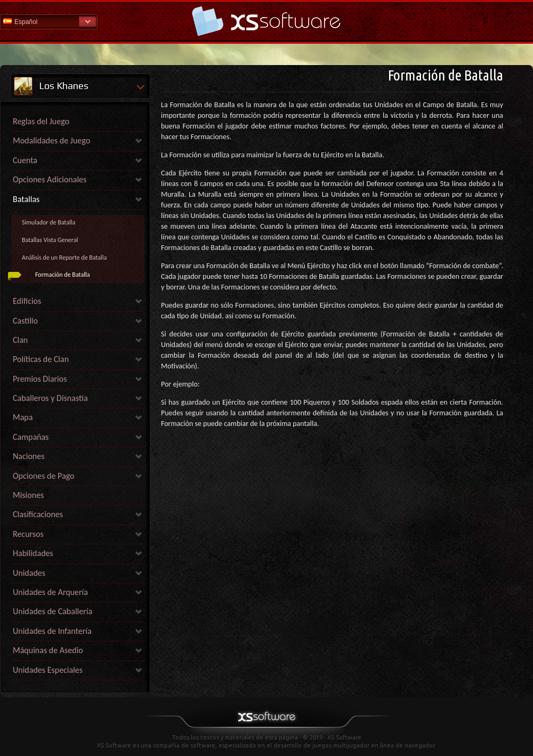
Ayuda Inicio (266, 21)
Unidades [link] (29, 573)
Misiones (28, 495)
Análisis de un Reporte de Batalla (64, 258)
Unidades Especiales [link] (48, 670)
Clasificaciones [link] (38, 514)
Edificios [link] (27, 301)
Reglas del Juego (41, 121)
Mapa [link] (23, 417)
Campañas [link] (31, 437)
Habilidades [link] (33, 553)
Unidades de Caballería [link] (53, 611)
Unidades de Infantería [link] (52, 631)
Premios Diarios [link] (40, 379)
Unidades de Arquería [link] (50, 592)
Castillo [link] (25, 321)
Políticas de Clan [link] (41, 359)
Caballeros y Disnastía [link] (50, 398)
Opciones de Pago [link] (44, 476)
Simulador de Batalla (49, 222)
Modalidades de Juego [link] (51, 140)
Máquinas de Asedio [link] (48, 650)
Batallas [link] (26, 199)
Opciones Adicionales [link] (50, 179)
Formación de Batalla (62, 275)
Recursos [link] (28, 534)
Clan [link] (20, 340)
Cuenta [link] (25, 160)
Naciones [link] (29, 456)
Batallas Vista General (50, 240)
